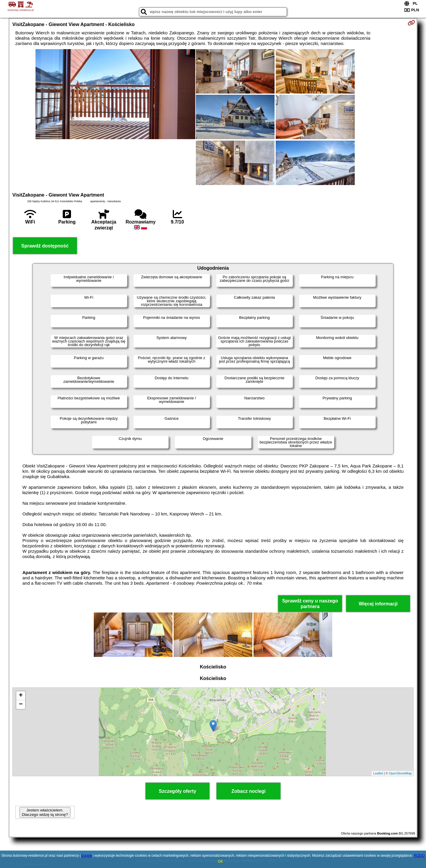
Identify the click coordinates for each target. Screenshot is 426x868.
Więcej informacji (378, 604)
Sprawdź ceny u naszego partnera (310, 604)
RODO (419, 856)
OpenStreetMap (401, 773)
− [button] (21, 705)
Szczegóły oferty (177, 791)
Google (87, 856)
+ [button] (21, 696)
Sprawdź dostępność (45, 246)
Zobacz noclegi (248, 791)
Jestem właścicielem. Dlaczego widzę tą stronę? (45, 812)
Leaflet (378, 773)
